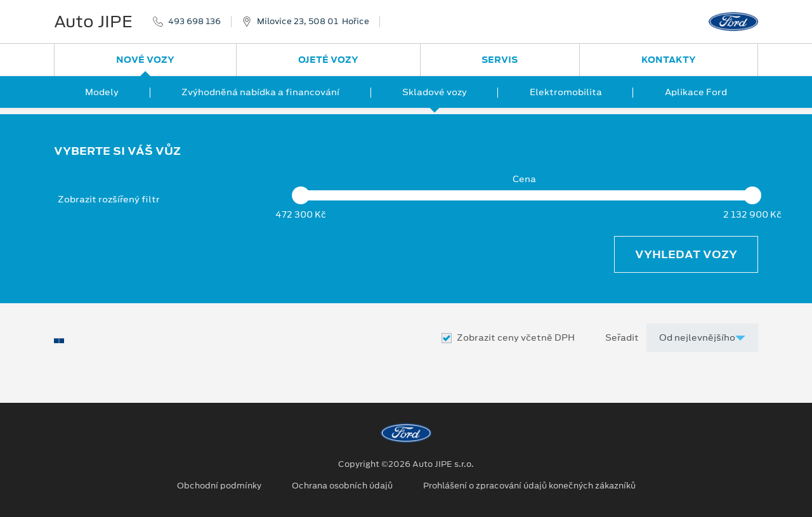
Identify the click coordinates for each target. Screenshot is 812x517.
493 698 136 (194, 22)
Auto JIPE (93, 22)
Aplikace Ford (696, 92)
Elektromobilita (566, 92)
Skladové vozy (435, 92)
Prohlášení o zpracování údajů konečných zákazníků (529, 486)
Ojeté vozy (328, 60)
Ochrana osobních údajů (342, 486)
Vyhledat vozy (686, 254)
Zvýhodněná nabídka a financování (260, 92)
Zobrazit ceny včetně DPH (516, 338)
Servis (500, 60)
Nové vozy (145, 60)
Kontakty (669, 60)
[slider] (301, 195)
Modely (102, 92)
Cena (524, 179)
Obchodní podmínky (219, 486)
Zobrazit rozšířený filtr (109, 199)
